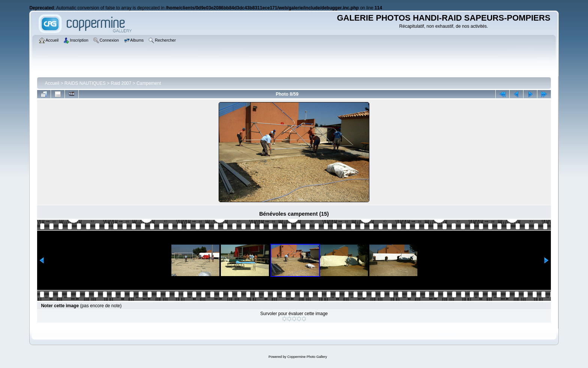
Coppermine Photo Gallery (307, 357)
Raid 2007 (121, 83)
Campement (149, 83)
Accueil (52, 83)
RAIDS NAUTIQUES (85, 83)
